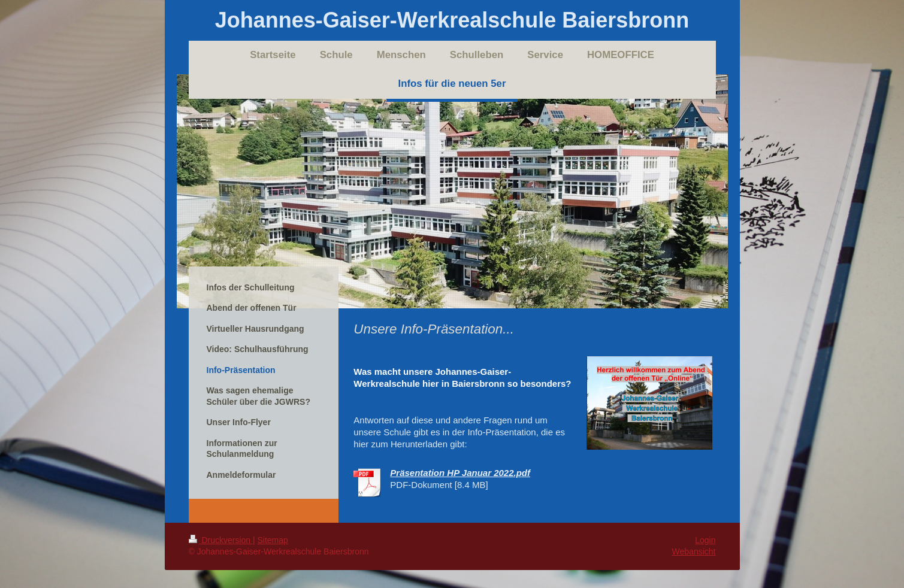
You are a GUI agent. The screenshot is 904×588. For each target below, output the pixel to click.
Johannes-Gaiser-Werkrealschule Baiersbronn (452, 20)
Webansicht (694, 551)
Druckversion (221, 540)
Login (705, 540)
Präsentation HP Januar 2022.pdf (460, 473)
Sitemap (273, 540)
